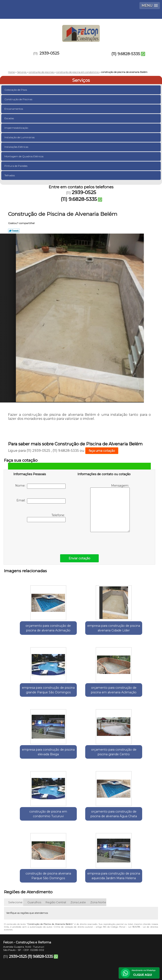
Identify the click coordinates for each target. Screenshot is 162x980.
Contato (61, 949)
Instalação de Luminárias (20, 137)
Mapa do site (98, 949)
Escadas (9, 118)
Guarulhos (34, 853)
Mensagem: (110, 508)
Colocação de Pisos (16, 90)
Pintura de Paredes (16, 166)
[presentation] (40, 537)
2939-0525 (49, 53)
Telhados (10, 175)
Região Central (56, 853)
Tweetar (14, 231)
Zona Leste (78, 853)
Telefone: (46, 518)
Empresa (64, 936)
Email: (41, 501)
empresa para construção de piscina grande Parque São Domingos (131, 629)
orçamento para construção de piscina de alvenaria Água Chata (81, 759)
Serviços (81, 80)
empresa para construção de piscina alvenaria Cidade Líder (81, 629)
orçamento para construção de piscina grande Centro (131, 694)
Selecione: (16, 853)
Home (32, 936)
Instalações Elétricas (17, 147)
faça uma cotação (102, 451)
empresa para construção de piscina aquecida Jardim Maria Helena (81, 824)
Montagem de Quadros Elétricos (24, 156)
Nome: (40, 486)
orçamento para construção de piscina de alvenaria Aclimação (31, 629)
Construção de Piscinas (19, 99)
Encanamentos (14, 109)
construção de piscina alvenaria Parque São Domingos (131, 759)
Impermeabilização (17, 128)
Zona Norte (98, 853)
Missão (97, 936)
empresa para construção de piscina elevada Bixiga (81, 691)
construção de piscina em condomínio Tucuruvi (31, 757)
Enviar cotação (79, 558)
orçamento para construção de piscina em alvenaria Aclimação (31, 694)
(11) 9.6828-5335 (126, 54)
